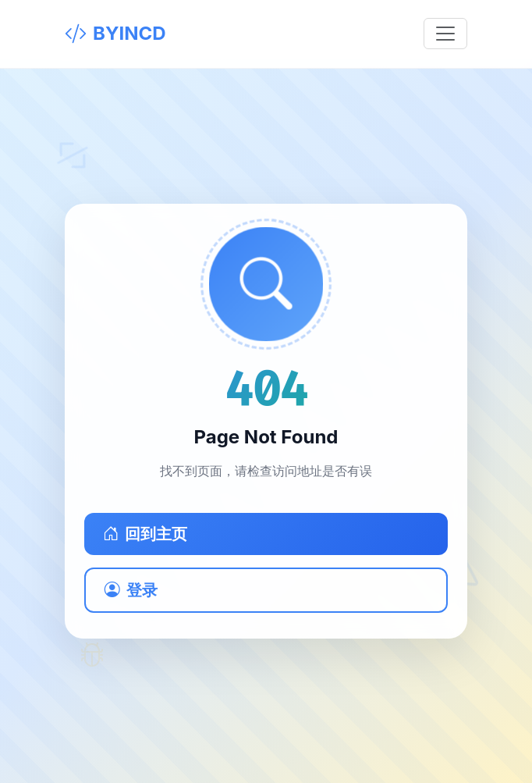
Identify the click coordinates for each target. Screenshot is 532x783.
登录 (131, 590)
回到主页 (145, 534)
